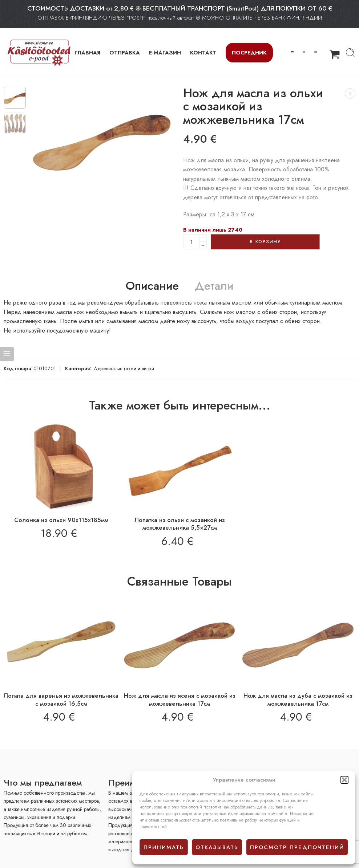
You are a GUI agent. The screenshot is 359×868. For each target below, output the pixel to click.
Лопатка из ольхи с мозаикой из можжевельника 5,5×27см (180, 524)
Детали (214, 286)
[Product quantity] (191, 242)
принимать (164, 847)
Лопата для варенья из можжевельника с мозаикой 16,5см (61, 700)
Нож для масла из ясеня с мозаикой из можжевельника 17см (180, 700)
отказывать (217, 847)
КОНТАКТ (203, 52)
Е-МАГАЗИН (165, 52)
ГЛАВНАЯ (87, 52)
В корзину (265, 242)
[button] (344, 780)
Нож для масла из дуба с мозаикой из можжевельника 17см (298, 700)
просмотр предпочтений (297, 847)
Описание (152, 286)
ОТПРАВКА (125, 52)
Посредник (249, 52)
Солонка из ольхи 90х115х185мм (61, 520)
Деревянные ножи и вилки (124, 368)
